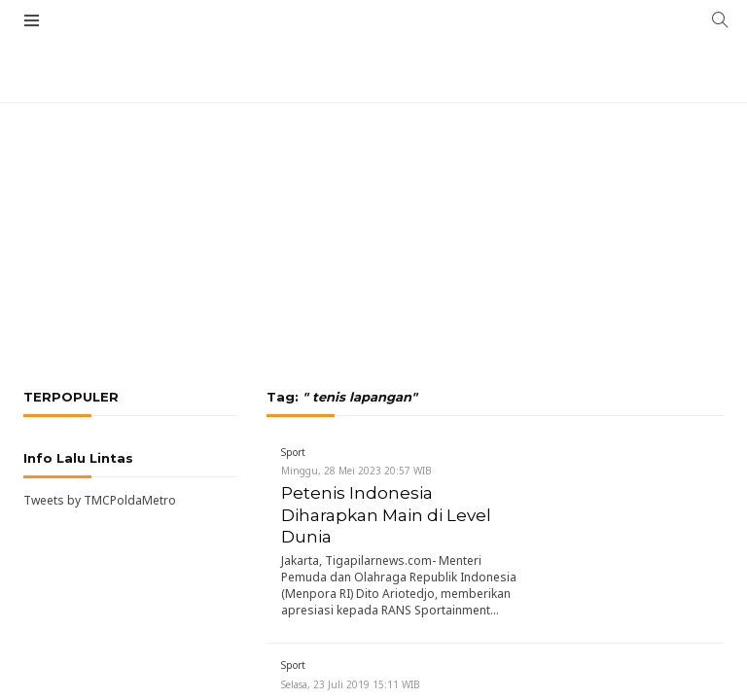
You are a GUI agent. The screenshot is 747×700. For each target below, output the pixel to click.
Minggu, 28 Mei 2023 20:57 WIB (356, 471)
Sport (293, 452)
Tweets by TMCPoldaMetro (100, 500)
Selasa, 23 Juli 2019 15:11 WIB (351, 684)
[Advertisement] (373, 170)
